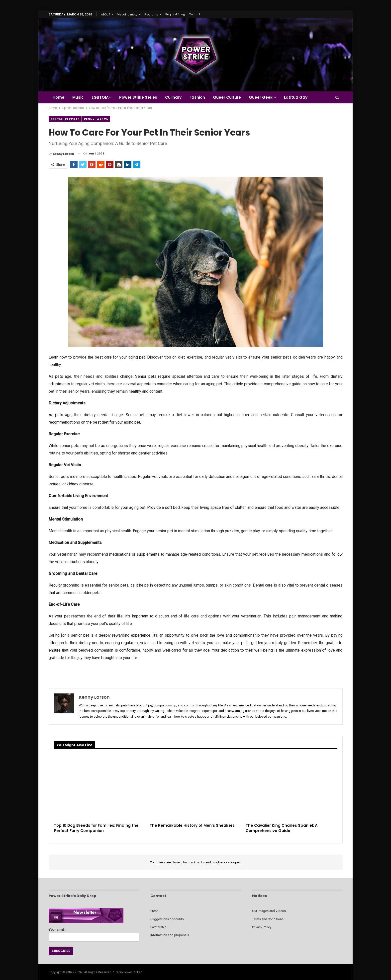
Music (79, 97)
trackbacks (197, 862)
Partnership (158, 927)
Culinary (176, 97)
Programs (151, 14)
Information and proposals (170, 935)
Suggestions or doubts (167, 919)
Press (154, 911)
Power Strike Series (140, 97)
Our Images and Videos (269, 911)
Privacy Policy (262, 927)
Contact (195, 14)
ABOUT (105, 14)
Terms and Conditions (268, 919)
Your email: (94, 933)
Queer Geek (266, 97)
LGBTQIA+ (103, 97)
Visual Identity (127, 14)
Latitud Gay (302, 97)
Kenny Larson (96, 119)
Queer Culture (231, 97)
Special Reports (65, 119)
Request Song (175, 14)
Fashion (201, 97)
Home (58, 97)
